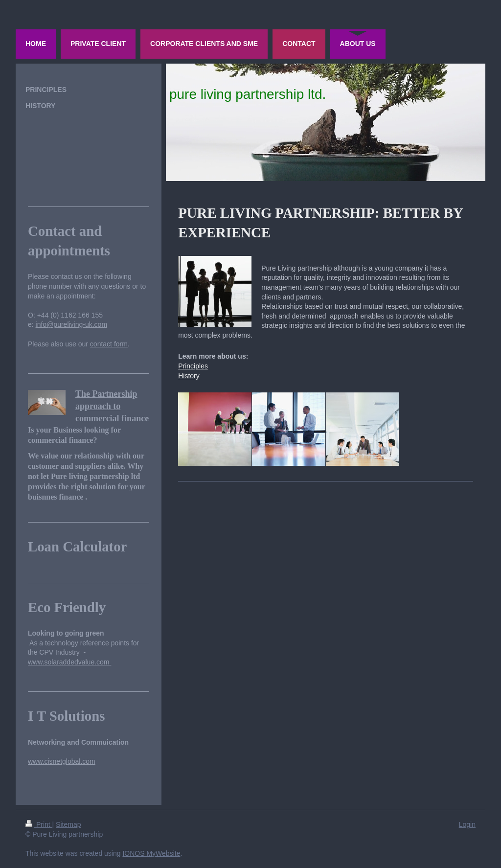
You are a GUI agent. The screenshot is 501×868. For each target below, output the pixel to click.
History (189, 376)
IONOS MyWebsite (151, 853)
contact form (109, 344)
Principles (193, 366)
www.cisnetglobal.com (62, 761)
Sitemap (68, 824)
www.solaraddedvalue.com (69, 662)
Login (467, 824)
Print (39, 824)
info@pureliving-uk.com (72, 324)
